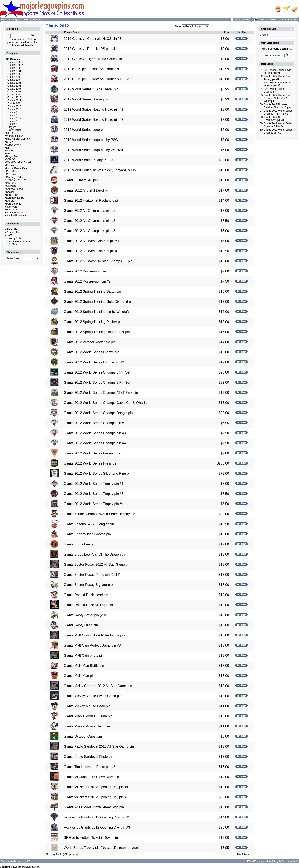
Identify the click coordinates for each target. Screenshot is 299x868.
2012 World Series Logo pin (85, 130)
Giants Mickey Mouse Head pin (87, 706)
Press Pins (12, 171)
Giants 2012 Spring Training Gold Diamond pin (99, 302)
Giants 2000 (14, 68)
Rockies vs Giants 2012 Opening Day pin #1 (97, 817)
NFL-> (10, 142)
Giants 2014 (14, 109)
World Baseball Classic (19, 162)
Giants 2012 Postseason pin (85, 271)
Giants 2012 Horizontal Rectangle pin (92, 200)
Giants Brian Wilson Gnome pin (87, 534)
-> (13, 59)
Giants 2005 (14, 83)
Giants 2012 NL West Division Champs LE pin (98, 261)
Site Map (12, 244)
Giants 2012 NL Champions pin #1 (90, 211)
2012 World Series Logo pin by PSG (91, 140)
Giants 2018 (14, 121)
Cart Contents (265, 19)
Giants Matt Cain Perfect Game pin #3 (92, 645)
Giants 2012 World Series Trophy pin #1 (94, 484)
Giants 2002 (14, 74)
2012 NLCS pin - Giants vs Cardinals (91, 69)
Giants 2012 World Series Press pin (91, 463)
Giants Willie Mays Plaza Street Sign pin (94, 807)
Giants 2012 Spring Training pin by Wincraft (96, 312)
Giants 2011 (14, 100)
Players (12, 127)
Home (4, 20)
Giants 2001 (14, 71)
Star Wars (12, 207)
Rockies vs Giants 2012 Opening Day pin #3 (97, 827)
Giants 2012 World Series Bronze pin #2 (94, 362)
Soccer (10, 192)
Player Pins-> (14, 157)
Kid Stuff (11, 201)
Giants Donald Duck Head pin (86, 595)
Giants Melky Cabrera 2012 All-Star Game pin (98, 686)
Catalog (13, 20)
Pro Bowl (11, 174)
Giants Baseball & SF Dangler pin (89, 524)
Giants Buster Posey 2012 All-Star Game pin (97, 565)
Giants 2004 (14, 80)
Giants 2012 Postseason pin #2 (87, 281)
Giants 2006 (14, 86)
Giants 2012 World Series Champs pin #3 (95, 433)
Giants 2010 (14, 98)
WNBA (10, 151)
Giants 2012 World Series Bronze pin (92, 352)
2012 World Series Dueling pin (87, 99)
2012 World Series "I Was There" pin (91, 89)
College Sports (14, 189)
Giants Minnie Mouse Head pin (87, 726)
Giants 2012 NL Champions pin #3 (90, 231)
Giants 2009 (14, 95)
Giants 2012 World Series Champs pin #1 (95, 423)
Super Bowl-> (14, 145)
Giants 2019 (14, 124)
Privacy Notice (15, 238)
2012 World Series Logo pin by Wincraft (94, 150)
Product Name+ (72, 32)
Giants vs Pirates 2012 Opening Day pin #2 (96, 797)
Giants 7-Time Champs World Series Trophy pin (100, 514)
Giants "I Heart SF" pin (81, 180)
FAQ (9, 235)
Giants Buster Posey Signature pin (90, 585)
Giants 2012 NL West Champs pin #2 (92, 251)
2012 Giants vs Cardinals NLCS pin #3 (93, 39)
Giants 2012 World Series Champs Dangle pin (98, 413)
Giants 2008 (14, 92)
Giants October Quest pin (83, 736)
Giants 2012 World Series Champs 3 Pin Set (97, 372)
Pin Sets (11, 183)
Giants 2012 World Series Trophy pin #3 (94, 494)
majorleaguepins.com (29, 867)
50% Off (11, 159)
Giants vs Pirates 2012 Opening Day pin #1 (96, 787)
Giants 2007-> (16, 89)
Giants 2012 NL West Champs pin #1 (92, 241)
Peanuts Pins (14, 204)
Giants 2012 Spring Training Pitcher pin (93, 322)
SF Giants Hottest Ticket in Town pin (91, 838)
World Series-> (14, 136)
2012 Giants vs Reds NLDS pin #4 (90, 49)
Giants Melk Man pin (79, 676)
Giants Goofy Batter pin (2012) (87, 615)
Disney (10, 165)
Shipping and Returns (19, 241)
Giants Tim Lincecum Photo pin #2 (90, 767)
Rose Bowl (12, 195)
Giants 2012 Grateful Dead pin (87, 190)
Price (227, 32)
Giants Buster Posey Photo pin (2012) (92, 575)
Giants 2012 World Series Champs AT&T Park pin (101, 393)
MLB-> (10, 133)
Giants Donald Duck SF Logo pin (88, 605)
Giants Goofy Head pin (81, 625)
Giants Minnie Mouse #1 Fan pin (88, 716)
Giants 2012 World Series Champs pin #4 (95, 443)
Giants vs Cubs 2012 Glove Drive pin (91, 777)
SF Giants (24, 20)
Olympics (11, 186)
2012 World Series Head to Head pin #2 (94, 120)
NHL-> (10, 154)
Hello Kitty (12, 210)
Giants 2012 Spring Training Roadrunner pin (97, 332)
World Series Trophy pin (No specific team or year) (102, 848)
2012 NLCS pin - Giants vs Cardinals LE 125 (97, 79)
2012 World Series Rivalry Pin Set (89, 160)
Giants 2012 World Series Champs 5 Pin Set (97, 382)
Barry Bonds (15, 130)
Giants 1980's (15, 62)
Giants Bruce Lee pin (80, 544)
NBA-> (10, 148)
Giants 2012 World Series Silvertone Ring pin (98, 474)
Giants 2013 (14, 106)
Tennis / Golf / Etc (16, 180)
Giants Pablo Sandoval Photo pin (89, 757)
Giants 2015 (14, 112)
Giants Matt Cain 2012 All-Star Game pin (94, 635)
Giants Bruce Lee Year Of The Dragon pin (95, 554)
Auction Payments (16, 216)
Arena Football (14, 213)
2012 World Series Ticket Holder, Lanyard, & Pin (100, 170)
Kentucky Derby (15, 198)
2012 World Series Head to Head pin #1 (94, 109)
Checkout (289, 19)
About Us (12, 229)
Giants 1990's (15, 65)
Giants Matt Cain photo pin (84, 656)
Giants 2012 (38, 20)
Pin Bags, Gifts (14, 177)
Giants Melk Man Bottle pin (84, 666)
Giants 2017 (14, 118)
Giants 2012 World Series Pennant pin (93, 453)
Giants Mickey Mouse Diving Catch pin (93, 696)
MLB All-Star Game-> (18, 139)
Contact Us (13, 232)
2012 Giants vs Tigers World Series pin (93, 59)
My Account (240, 19)
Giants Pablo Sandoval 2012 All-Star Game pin (99, 747)
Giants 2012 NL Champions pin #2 (90, 221)
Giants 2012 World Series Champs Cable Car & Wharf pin (107, 403)
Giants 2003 (14, 77)
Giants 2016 (14, 115)
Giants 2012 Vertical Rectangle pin (90, 342)
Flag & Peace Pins (17, 168)
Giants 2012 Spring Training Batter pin (92, 291)
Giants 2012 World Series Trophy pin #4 (94, 504)
